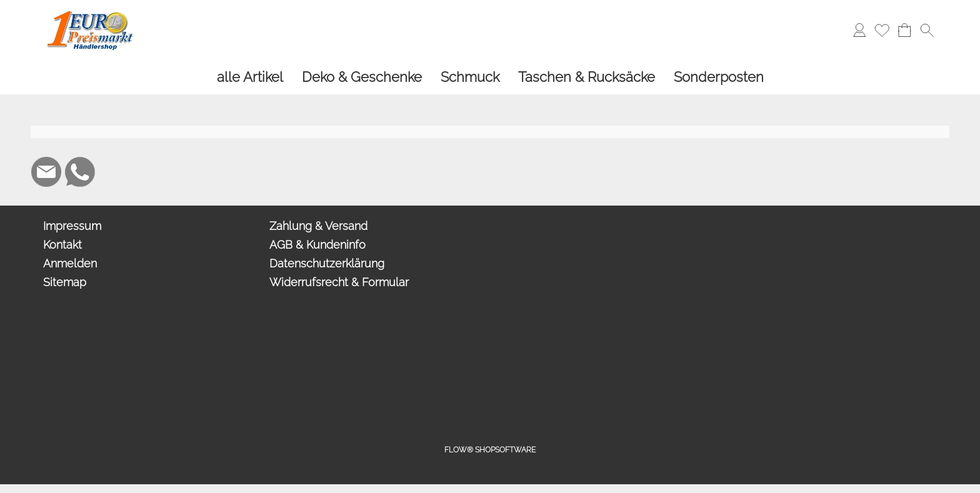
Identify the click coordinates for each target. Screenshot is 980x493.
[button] (927, 30)
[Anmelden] (859, 30)
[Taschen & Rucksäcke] (587, 77)
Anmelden (70, 263)
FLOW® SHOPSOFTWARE (490, 450)
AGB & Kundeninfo (317, 245)
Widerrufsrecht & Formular (339, 282)
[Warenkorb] (904, 30)
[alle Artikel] (250, 77)
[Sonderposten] (719, 77)
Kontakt (62, 245)
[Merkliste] (882, 30)
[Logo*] (90, 13)
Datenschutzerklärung (327, 263)
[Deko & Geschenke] (362, 77)
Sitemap (65, 282)
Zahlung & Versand (318, 226)
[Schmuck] (470, 77)
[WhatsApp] (80, 172)
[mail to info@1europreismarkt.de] (46, 172)
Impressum (72, 226)
